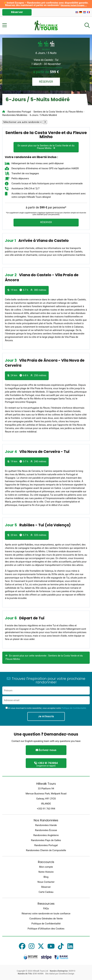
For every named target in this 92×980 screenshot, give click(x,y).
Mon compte (46, 867)
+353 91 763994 (46, 764)
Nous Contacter (46, 882)
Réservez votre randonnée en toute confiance (46, 914)
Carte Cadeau (46, 892)
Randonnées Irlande (46, 825)
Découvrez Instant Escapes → (74, 5)
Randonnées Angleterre (46, 835)
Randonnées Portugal (46, 845)
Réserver (17, 12)
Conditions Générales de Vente (46, 919)
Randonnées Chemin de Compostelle (46, 850)
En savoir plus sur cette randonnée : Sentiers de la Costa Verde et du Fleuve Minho (44, 657)
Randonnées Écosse (46, 830)
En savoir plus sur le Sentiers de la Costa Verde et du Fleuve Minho (46, 147)
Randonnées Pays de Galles (46, 840)
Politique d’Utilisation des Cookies (46, 929)
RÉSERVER (46, 82)
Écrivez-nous (46, 750)
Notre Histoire (46, 872)
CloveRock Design (66, 974)
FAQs (46, 909)
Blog (46, 877)
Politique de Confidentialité (74, 708)
